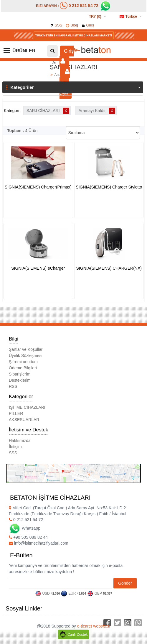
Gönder (125, 583)
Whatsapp (25, 528)
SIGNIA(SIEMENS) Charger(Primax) (38, 187)
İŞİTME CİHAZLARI (27, 407)
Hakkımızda (20, 441)
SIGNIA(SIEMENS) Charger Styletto (109, 187)
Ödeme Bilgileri (23, 368)
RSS (13, 386)
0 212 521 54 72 (84, 6)
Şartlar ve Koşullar (26, 349)
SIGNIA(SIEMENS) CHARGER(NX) (109, 268)
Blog (72, 25)
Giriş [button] (67, 56)
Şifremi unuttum (23, 362)
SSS (56, 25)
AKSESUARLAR (24, 420)
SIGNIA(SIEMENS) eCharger (38, 268)
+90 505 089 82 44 (28, 537)
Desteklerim (20, 380)
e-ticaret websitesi (94, 626)
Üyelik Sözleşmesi (26, 356)
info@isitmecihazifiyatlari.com (39, 543)
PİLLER (16, 413)
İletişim (15, 447)
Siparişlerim (20, 374)
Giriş (88, 25)
